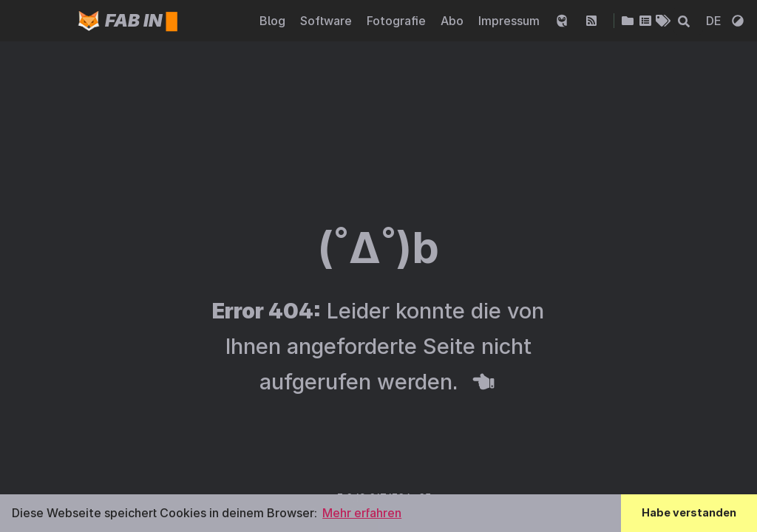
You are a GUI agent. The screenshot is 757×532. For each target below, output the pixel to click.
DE (715, 21)
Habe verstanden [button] (689, 512)
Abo (454, 21)
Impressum (510, 21)
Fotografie (398, 21)
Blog (274, 21)
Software (327, 21)
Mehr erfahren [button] (362, 513)
